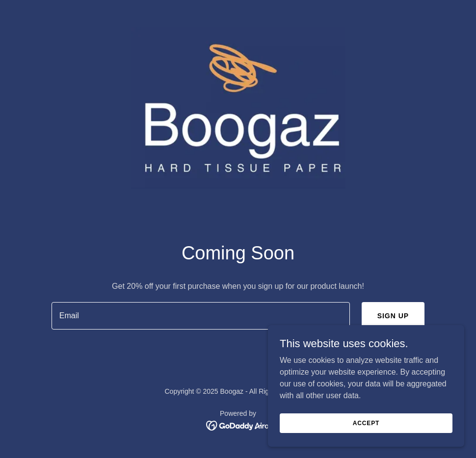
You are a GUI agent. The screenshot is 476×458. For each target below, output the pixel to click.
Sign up (393, 316)
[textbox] (201, 316)
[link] (238, 425)
